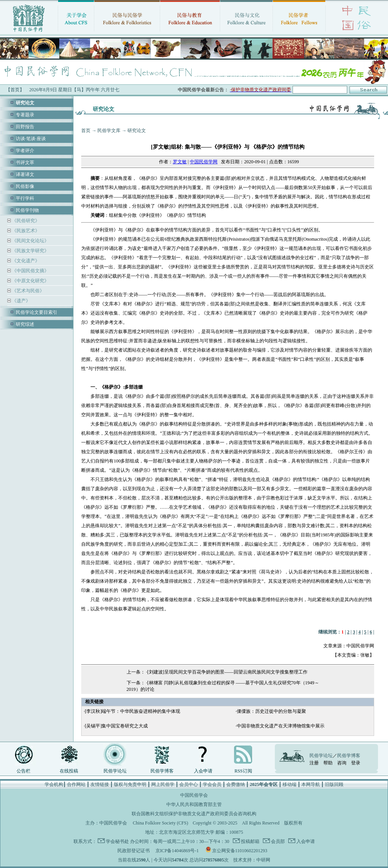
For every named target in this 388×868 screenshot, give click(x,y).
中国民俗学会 (113, 823)
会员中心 (189, 784)
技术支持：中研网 (252, 860)
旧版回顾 (334, 784)
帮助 (328, 763)
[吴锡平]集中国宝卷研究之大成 (116, 726)
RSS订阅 (243, 771)
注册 (314, 763)
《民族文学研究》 (30, 251)
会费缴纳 (236, 784)
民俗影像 (25, 186)
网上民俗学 (163, 784)
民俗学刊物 (27, 210)
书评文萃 (25, 163)
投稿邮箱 (250, 841)
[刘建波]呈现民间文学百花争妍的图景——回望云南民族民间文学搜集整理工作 (227, 672)
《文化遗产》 (25, 261)
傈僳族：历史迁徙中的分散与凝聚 (271, 711)
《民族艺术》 (25, 231)
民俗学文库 (109, 131)
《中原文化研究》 (30, 281)
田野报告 (25, 127)
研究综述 (25, 324)
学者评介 (25, 151)
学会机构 (54, 784)
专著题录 (25, 115)
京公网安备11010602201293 (240, 851)
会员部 (277, 841)
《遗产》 (21, 301)
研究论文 (137, 131)
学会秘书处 (117, 841)
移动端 (289, 784)
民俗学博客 (162, 771)
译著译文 (25, 174)
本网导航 (311, 784)
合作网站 (76, 784)
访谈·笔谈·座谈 (31, 139)
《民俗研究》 (25, 221)
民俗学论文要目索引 (37, 312)
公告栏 (23, 771)
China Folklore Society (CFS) (161, 823)
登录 (356, 763)
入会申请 (203, 771)
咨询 (342, 763)
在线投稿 (69, 771)
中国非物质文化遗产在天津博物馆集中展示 (281, 726)
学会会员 (212, 784)
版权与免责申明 (130, 784)
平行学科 (25, 198)
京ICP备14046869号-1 (177, 851)
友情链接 (100, 784)
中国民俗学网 (204, 162)
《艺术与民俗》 (28, 291)
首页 (86, 131)
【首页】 (15, 90)
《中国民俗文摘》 (30, 271)
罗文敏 (180, 162)
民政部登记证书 (134, 851)
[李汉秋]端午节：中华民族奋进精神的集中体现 (132, 711)
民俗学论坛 (115, 771)
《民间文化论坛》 (30, 241)
